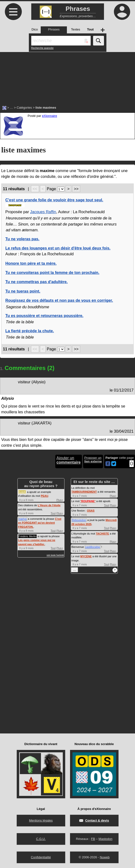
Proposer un (93, 460)
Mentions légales (41, 820)
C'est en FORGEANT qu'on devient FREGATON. (40, 523)
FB (93, 839)
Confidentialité (41, 857)
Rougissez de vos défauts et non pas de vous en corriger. (59, 300)
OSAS (91, 511)
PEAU (44, 496)
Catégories (24, 108)
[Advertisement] (67, 76)
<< (35, 189)
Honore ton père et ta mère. (31, 263)
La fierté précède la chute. (30, 331)
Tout (53, 513)
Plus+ (60, 500)
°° (88, 501)
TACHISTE (103, 534)
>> (76, 189)
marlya (23, 519)
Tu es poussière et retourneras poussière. (44, 316)
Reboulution (79, 520)
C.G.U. (41, 839)
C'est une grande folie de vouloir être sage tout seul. (54, 200)
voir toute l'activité (55, 555)
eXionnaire (49, 116)
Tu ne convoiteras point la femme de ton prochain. (52, 272)
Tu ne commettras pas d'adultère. (36, 282)
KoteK (22, 492)
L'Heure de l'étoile (49, 505)
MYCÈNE (86, 556)
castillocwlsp (93, 547)
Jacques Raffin (43, 212)
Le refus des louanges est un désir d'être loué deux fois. (58, 248)
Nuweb (105, 857)
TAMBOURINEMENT (84, 492)
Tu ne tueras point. (23, 291)
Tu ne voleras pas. (22, 239)
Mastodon (106, 839)
